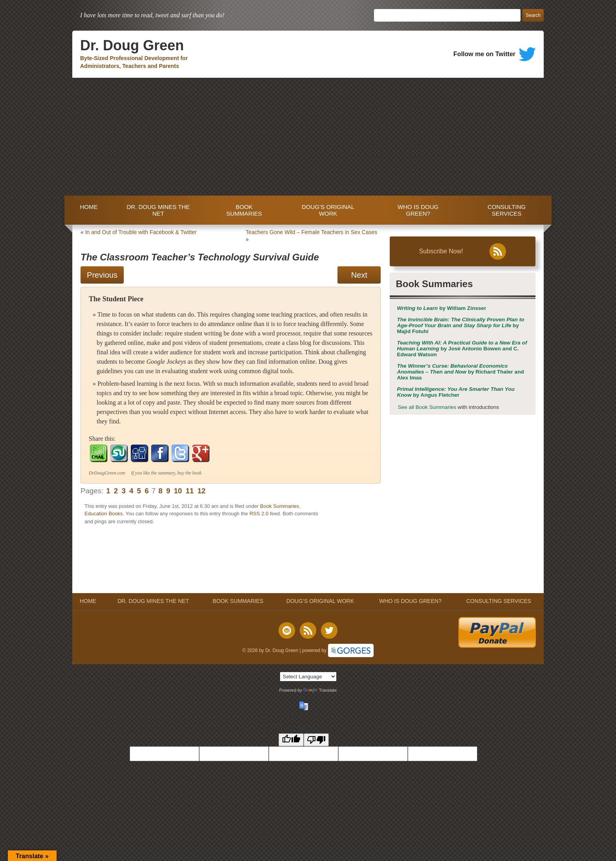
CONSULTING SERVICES (507, 210)
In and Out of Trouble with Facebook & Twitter (141, 232)
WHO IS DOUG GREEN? (418, 210)
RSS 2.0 (259, 514)
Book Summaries (280, 506)
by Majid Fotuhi (460, 325)
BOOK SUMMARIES (244, 210)
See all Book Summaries (427, 407)
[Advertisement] (308, 137)
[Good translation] (291, 740)
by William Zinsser (441, 308)
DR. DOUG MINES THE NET (158, 210)
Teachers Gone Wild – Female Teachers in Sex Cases (311, 232)
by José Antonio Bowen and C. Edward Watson (462, 349)
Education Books (104, 514)
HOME (87, 210)
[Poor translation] (316, 740)
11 (190, 491)
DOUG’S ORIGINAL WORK (328, 210)
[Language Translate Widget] (308, 677)
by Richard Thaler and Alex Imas (460, 372)
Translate (320, 690)
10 (178, 491)
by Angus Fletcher (456, 392)
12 (201, 491)
